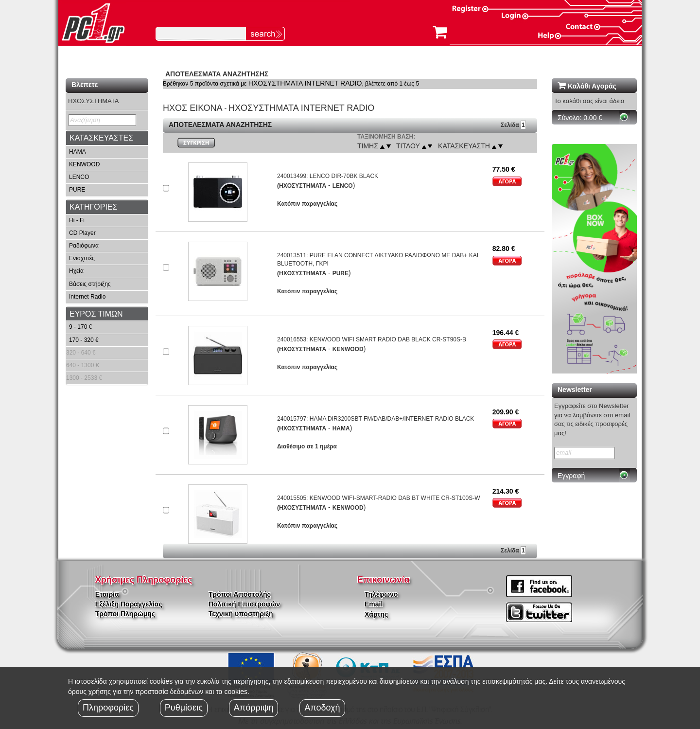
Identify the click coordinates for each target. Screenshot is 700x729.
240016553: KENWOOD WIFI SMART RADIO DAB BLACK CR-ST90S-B (372, 339)
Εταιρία (107, 594)
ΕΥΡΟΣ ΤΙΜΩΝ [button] (96, 314)
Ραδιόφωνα (84, 246)
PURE (77, 190)
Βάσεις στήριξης (90, 284)
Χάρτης (376, 614)
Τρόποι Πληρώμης (125, 614)
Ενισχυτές (82, 258)
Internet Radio (87, 297)
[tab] (107, 138)
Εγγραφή (571, 476)
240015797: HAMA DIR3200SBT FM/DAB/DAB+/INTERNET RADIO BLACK (376, 419)
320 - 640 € (81, 353)
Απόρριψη (254, 708)
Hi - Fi (77, 220)
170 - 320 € (84, 340)
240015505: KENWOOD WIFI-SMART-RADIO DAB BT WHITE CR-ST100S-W (379, 498)
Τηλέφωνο (381, 594)
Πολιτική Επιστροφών (244, 604)
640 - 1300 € (82, 365)
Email (374, 604)
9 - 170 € (80, 327)
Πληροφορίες (108, 708)
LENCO (79, 177)
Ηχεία (76, 271)
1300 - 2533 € (84, 378)
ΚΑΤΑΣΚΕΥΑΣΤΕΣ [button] (101, 138)
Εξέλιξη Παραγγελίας (129, 604)
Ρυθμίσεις (184, 708)
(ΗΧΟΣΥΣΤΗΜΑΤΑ (302, 186)
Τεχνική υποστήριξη (241, 614)
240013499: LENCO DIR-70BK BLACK (328, 176)
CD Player (82, 233)
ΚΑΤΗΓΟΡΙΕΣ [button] (93, 207)
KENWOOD (84, 164)
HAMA (78, 152)
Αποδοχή (322, 708)
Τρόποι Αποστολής (240, 594)
